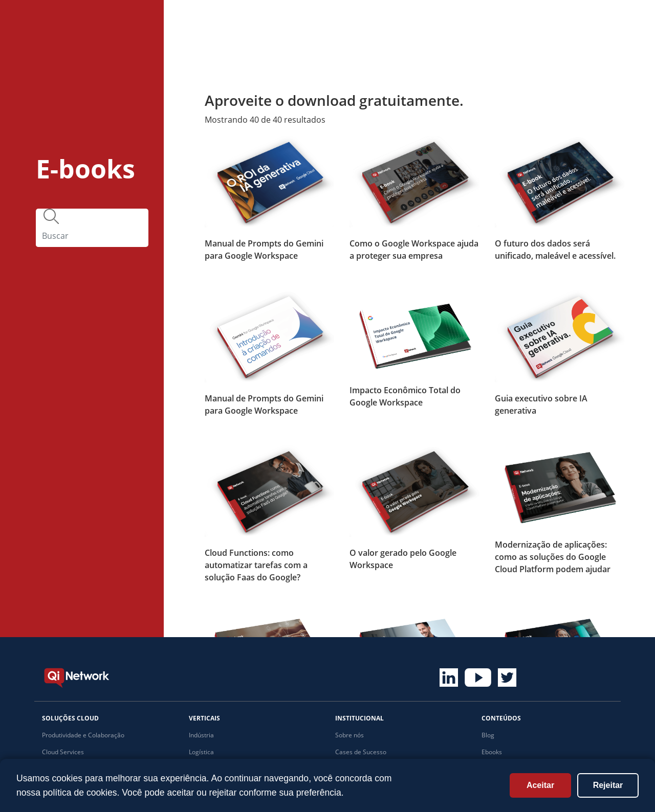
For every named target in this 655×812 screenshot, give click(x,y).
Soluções (193, 19)
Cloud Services (63, 752)
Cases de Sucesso (361, 752)
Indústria (201, 735)
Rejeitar (608, 785)
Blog (488, 735)
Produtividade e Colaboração (83, 735)
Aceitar (540, 785)
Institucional (479, 19)
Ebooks (492, 752)
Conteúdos (405, 19)
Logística (201, 752)
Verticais (339, 19)
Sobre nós (350, 735)
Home (143, 19)
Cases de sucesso (267, 19)
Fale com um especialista (583, 24)
